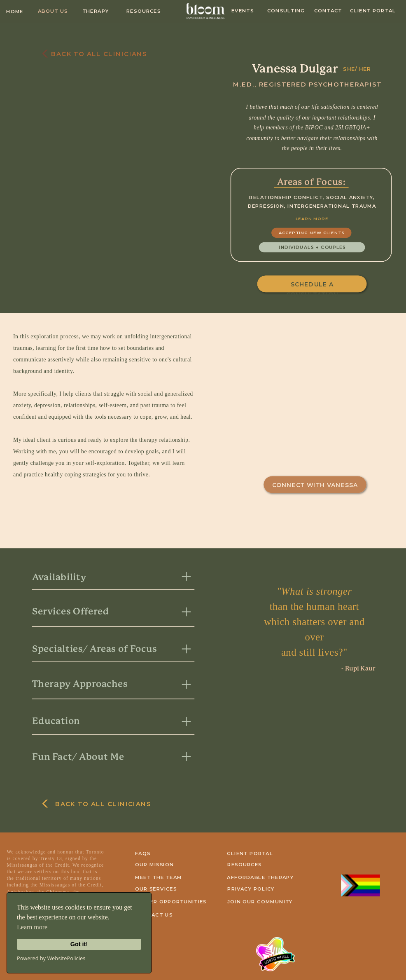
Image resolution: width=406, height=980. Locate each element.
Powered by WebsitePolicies (51, 958)
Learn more (32, 927)
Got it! (79, 944)
